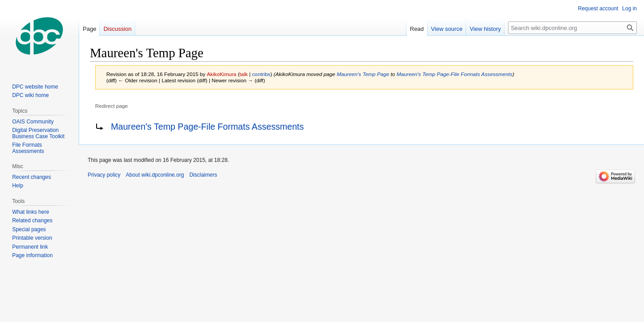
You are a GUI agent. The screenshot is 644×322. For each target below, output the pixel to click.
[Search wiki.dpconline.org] (572, 28)
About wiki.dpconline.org (155, 175)
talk (244, 74)
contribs (261, 74)
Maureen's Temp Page (363, 74)
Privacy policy (104, 175)
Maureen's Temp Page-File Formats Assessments (455, 74)
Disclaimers (203, 175)
